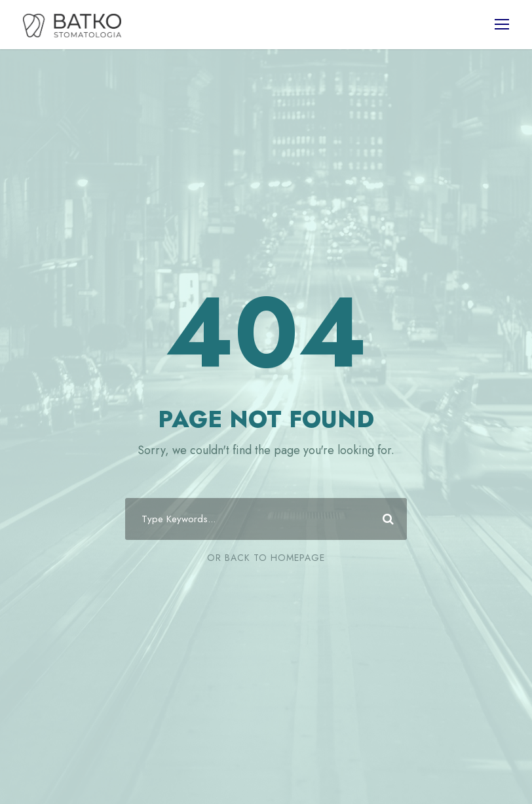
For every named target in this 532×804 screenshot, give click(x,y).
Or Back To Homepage (266, 558)
